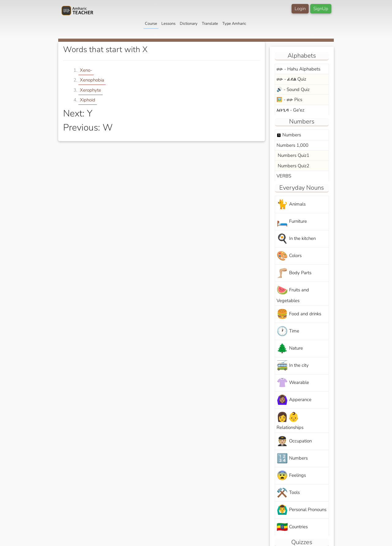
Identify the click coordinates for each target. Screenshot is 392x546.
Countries (292, 527)
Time (288, 331)
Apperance (294, 400)
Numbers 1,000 (292, 145)
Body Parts (294, 273)
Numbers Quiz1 (293, 155)
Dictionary (189, 24)
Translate (210, 24)
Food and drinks (299, 314)
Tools (288, 493)
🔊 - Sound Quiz (293, 89)
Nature (290, 349)
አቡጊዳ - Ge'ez (290, 110)
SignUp (321, 9)
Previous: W (88, 128)
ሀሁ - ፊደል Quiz (291, 79)
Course (151, 24)
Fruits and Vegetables (293, 294)
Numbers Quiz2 (293, 166)
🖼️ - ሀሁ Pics (289, 100)
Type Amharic (234, 24)
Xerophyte (90, 90)
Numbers (289, 135)
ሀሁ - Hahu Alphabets (298, 69)
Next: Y (78, 114)
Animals (291, 205)
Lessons (168, 24)
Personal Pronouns (302, 510)
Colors (289, 256)
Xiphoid (88, 100)
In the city (293, 366)
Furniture (292, 222)
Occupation (294, 441)
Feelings (291, 476)
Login (300, 9)
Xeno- (86, 70)
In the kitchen (296, 239)
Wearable (293, 383)
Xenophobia (92, 80)
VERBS (284, 176)
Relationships (290, 421)
